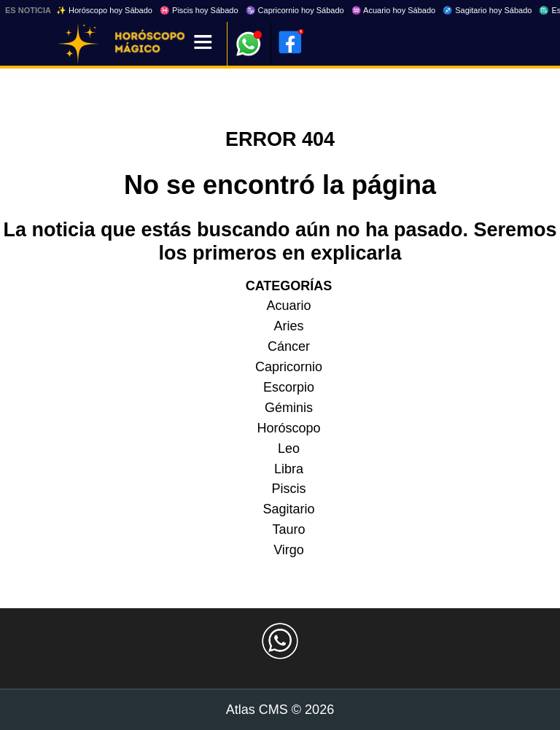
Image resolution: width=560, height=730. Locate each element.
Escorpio (289, 387)
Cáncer (289, 346)
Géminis (289, 408)
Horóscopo (288, 428)
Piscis (288, 489)
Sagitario (288, 509)
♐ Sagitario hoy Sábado (487, 10)
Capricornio (289, 367)
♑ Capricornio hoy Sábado (295, 10)
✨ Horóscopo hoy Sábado (104, 10)
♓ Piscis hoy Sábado (199, 10)
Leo (289, 449)
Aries (288, 326)
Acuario (288, 306)
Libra (289, 469)
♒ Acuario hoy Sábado (394, 10)
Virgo (289, 550)
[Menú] (203, 43)
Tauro (288, 529)
